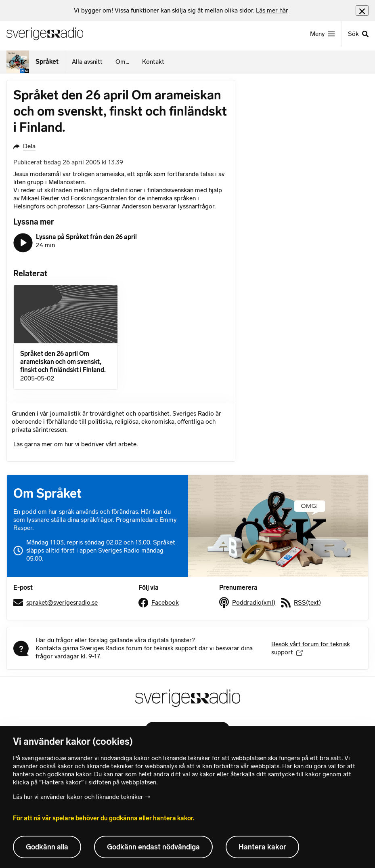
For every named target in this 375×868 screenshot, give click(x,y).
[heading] (181, 11)
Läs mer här (272, 10)
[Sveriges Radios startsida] (45, 34)
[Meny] (322, 34)
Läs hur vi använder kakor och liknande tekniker (78, 797)
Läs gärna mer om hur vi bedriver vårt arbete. (75, 444)
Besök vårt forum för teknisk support (311, 648)
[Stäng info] (362, 10)
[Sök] (358, 34)
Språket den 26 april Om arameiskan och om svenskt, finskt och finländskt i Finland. (63, 362)
